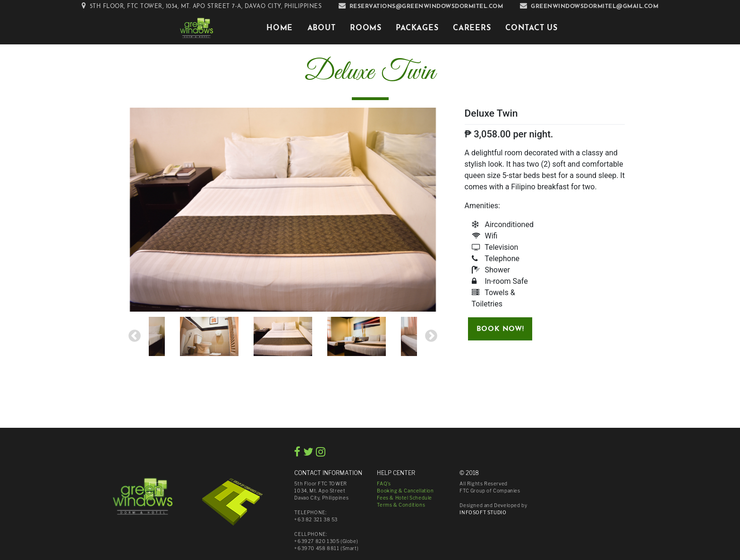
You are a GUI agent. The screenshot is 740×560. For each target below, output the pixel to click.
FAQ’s (384, 484)
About (322, 28)
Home (280, 28)
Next (431, 336)
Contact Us (532, 28)
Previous (135, 336)
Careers (472, 28)
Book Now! (500, 329)
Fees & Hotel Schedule (404, 498)
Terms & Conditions (401, 505)
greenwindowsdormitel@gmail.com (595, 7)
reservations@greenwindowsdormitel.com (426, 7)
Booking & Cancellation (405, 491)
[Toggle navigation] (238, 28)
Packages (417, 28)
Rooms (366, 28)
